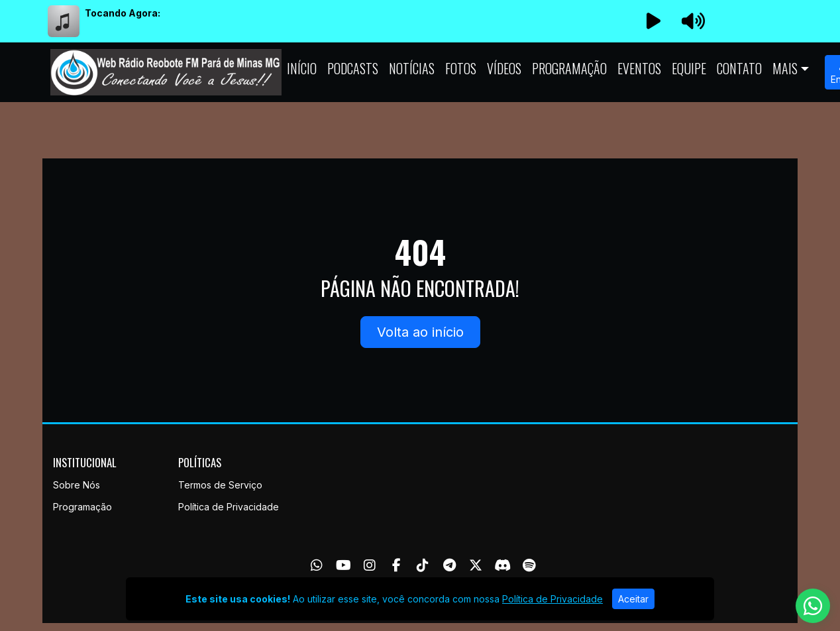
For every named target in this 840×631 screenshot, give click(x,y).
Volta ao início (420, 332)
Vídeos (504, 68)
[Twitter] (476, 565)
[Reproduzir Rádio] (653, 21)
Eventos (639, 68)
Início (302, 68)
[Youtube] (343, 565)
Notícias (412, 68)
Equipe (689, 68)
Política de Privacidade (229, 507)
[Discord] (502, 565)
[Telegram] (449, 565)
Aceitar (633, 599)
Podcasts (353, 68)
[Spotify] (529, 565)
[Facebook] (396, 565)
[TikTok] (423, 565)
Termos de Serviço (220, 485)
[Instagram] (370, 565)
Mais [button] (785, 68)
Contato (739, 68)
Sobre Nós (77, 485)
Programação (569, 68)
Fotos (461, 68)
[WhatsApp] (317, 565)
